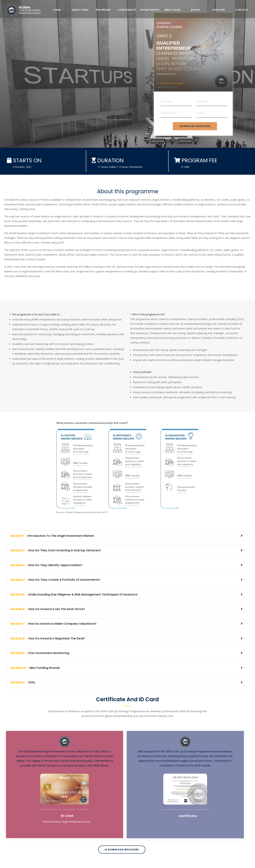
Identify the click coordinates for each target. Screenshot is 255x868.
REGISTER (219, 10)
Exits (23, 682)
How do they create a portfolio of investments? (55, 580)
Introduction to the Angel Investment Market (52, 536)
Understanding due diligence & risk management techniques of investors (74, 594)
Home (57, 10)
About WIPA (80, 10)
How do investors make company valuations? (54, 623)
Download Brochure (195, 126)
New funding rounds (35, 667)
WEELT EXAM (173, 10)
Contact (242, 10)
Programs (103, 10)
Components (127, 10)
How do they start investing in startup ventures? (56, 550)
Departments (150, 10)
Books (196, 10)
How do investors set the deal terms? (48, 609)
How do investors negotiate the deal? (48, 638)
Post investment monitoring (40, 653)
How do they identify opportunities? (46, 565)
